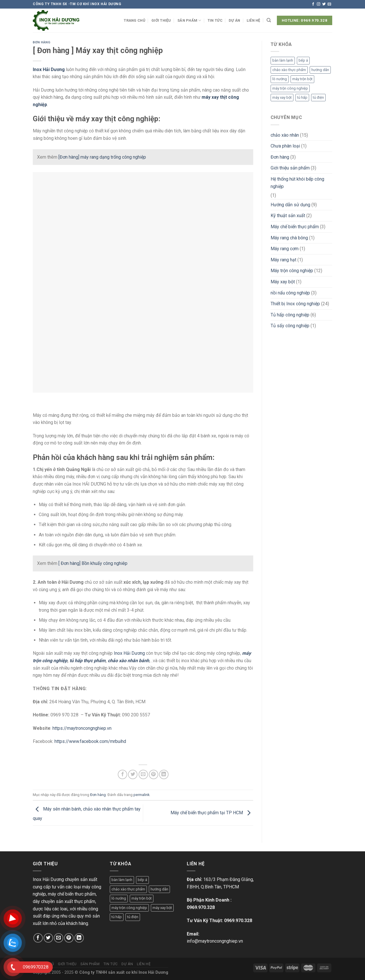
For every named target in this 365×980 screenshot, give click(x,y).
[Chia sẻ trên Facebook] (122, 774)
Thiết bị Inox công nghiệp (295, 304)
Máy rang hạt (283, 260)
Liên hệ (254, 20)
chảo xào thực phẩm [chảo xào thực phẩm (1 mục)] (289, 70)
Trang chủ (134, 20)
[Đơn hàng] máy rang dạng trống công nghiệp (102, 157)
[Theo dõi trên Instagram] (319, 4)
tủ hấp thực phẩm (88, 661)
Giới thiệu (161, 20)
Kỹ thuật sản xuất (288, 216)
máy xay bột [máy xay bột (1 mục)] (282, 97)
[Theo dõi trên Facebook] (313, 4)
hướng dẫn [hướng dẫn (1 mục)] (320, 70)
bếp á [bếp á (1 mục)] (303, 60)
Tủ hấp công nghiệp (290, 315)
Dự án (234, 20)
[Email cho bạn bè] (143, 774)
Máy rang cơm (285, 249)
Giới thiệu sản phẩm (290, 168)
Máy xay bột (283, 282)
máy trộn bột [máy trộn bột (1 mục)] (302, 79)
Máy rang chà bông (289, 238)
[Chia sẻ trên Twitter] (133, 774)
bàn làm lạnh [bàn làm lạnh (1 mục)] (283, 60)
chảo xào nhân (285, 135)
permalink (141, 795)
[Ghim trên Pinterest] (154, 774)
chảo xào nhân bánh (128, 661)
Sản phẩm (189, 20)
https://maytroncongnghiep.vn (82, 728)
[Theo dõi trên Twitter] (324, 4)
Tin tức (215, 20)
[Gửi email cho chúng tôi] (329, 4)
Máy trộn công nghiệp (292, 271)
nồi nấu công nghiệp (290, 293)
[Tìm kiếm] (269, 20)
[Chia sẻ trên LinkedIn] (164, 774)
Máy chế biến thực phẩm (295, 227)
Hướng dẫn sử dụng (290, 205)
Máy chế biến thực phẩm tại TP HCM (212, 813)
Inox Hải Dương (49, 69)
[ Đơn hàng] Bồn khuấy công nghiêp (93, 563)
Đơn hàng (41, 42)
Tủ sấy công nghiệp (290, 326)
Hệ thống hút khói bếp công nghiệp (297, 183)
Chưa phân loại (285, 146)
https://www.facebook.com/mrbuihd (91, 741)
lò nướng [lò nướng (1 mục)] (280, 79)
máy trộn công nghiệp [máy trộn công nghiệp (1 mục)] (290, 88)
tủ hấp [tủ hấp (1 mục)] (302, 97)
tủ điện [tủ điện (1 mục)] (318, 97)
